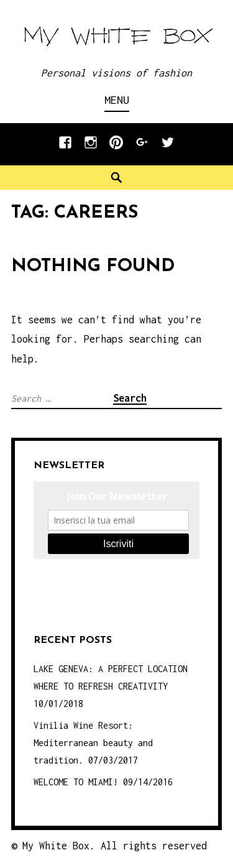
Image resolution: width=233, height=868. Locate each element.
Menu (117, 100)
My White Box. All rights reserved (115, 846)
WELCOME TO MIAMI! (76, 782)
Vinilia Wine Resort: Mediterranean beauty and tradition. (93, 743)
